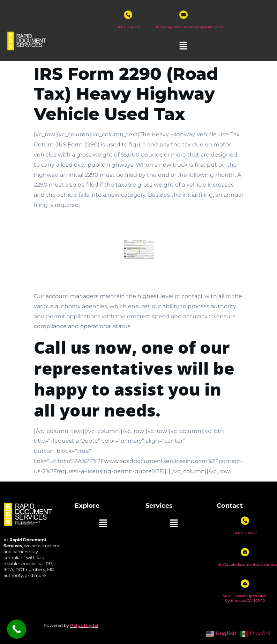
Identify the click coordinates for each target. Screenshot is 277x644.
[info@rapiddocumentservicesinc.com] (184, 15)
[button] (184, 46)
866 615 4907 (128, 27)
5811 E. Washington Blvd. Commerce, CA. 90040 (245, 598)
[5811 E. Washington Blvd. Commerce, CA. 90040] (245, 584)
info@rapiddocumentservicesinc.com (190, 27)
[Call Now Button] (17, 629)
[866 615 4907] (128, 15)
